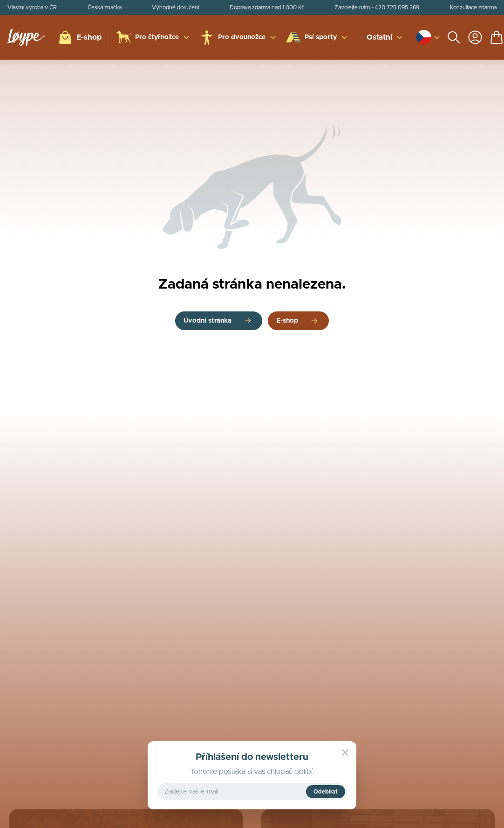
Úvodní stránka (208, 321)
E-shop (287, 321)
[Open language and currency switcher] (424, 37)
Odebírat (326, 792)
